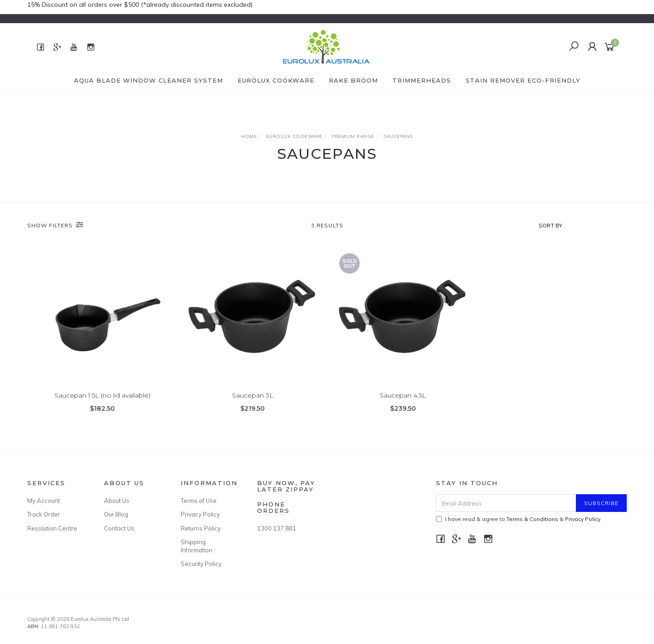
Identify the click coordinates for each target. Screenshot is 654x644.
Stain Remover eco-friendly (523, 80)
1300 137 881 (277, 528)
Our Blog (116, 514)
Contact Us (119, 528)
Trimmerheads (422, 80)
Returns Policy (201, 528)
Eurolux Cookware (276, 80)
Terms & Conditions (532, 519)
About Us (117, 501)
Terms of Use (199, 501)
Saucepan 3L (253, 395)
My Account (44, 501)
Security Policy (201, 564)
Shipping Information (197, 546)
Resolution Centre (52, 528)
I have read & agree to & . (519, 519)
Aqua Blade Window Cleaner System (149, 80)
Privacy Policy (200, 514)
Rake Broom (353, 80)
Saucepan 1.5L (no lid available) (102, 395)
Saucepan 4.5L (403, 395)
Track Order (44, 514)
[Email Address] (506, 503)
